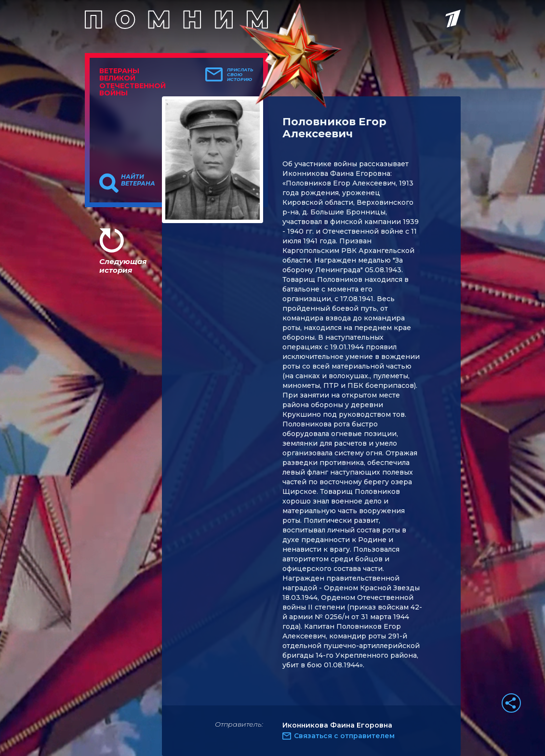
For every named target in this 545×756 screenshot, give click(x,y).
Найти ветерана (138, 180)
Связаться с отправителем (344, 736)
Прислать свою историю (240, 75)
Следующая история (123, 266)
